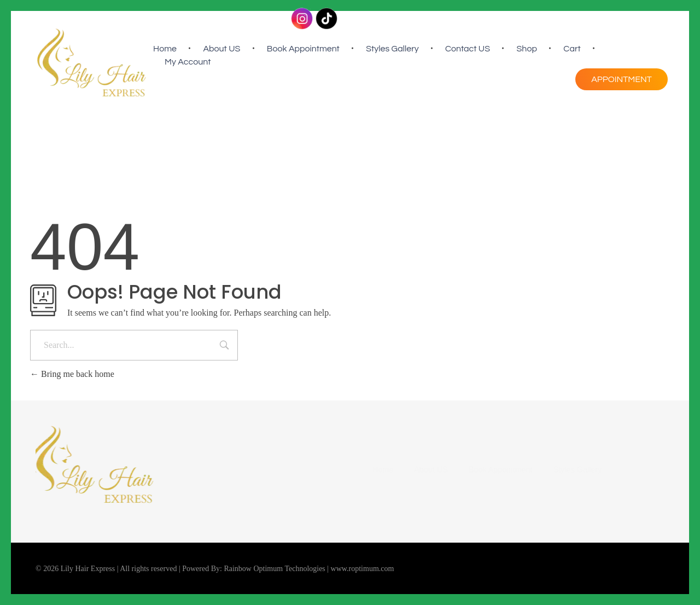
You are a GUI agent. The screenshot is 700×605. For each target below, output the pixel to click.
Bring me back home (72, 374)
